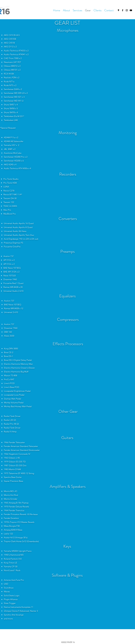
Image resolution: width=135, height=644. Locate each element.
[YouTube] (131, 10)
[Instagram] (127, 10)
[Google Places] (118, 10)
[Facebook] (123, 10)
